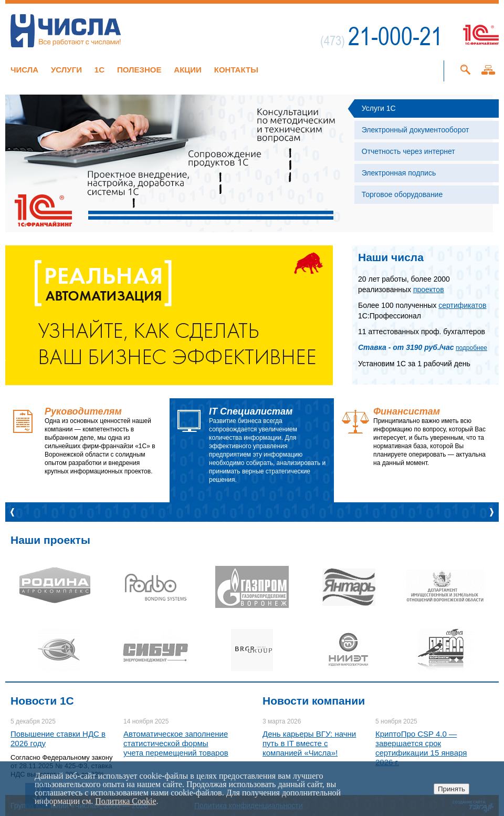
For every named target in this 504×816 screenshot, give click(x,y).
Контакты (236, 70)
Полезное (139, 70)
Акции (188, 70)
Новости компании (314, 701)
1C (99, 70)
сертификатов (462, 305)
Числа (24, 70)
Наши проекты (50, 540)
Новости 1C (42, 701)
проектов (429, 290)
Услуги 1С (379, 108)
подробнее (471, 348)
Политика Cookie (125, 801)
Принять (451, 789)
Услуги (66, 70)
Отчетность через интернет (408, 151)
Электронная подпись (399, 173)
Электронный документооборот (416, 130)
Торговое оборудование (402, 194)
